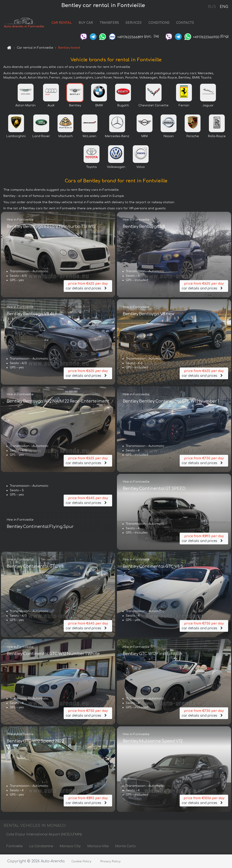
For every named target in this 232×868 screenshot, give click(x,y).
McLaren (89, 137)
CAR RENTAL (62, 23)
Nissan (169, 137)
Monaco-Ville (98, 847)
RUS (212, 7)
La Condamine (41, 847)
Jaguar (208, 106)
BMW (99, 106)
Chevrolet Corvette (153, 106)
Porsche (193, 137)
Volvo (141, 168)
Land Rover (41, 137)
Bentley (75, 106)
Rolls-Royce (217, 137)
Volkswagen (116, 168)
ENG (224, 7)
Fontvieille (14, 847)
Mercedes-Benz (117, 137)
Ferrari (184, 106)
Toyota (91, 168)
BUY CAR (86, 23)
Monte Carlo (125, 847)
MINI (145, 137)
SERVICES (134, 23)
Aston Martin (25, 106)
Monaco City (70, 847)
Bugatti (123, 106)
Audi (51, 106)
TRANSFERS (109, 23)
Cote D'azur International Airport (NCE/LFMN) (44, 835)
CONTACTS (185, 23)
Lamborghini (16, 137)
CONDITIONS (159, 23)
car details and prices (88, 286)
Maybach (66, 137)
